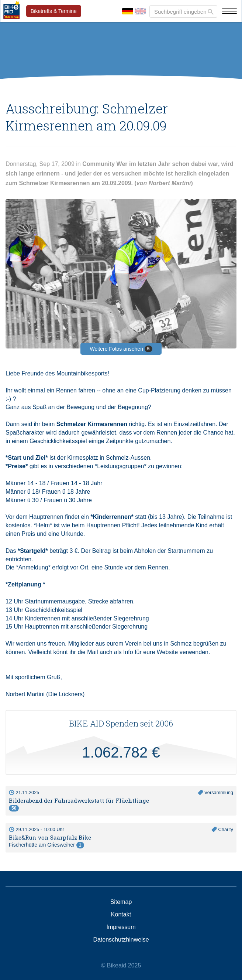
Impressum (121, 927)
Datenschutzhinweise (121, 940)
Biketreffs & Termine (54, 11)
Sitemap (121, 902)
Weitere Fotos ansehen (121, 349)
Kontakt (121, 915)
